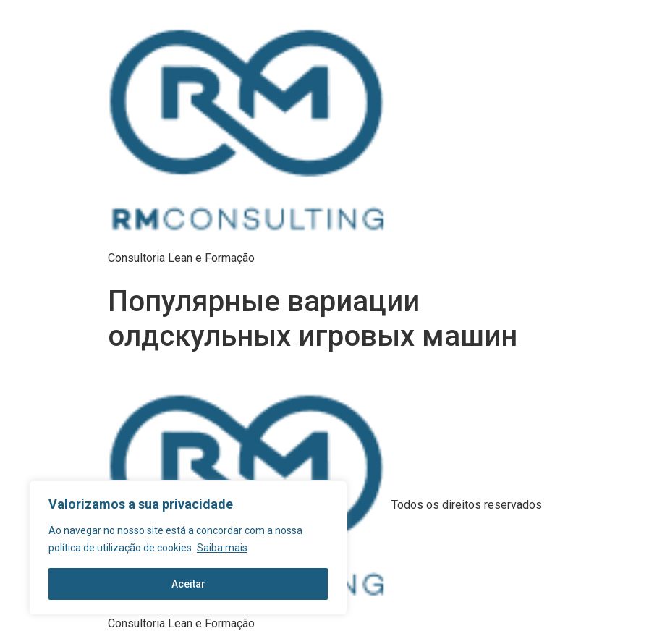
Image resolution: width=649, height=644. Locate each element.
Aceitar (188, 584)
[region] (188, 548)
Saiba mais (222, 548)
